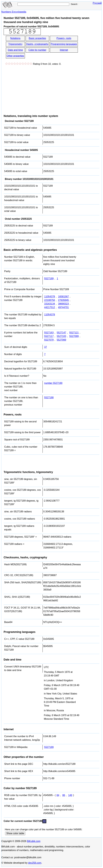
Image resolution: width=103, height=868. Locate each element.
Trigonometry (15, 44)
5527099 (74, 336)
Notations (15, 38)
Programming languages (64, 44)
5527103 (61, 336)
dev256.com (35, 863)
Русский (97, 3)
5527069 (61, 340)
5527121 (74, 333)
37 (46, 347)
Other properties (15, 56)
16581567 (63, 297)
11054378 (50, 297)
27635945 (63, 300)
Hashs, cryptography (37, 44)
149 (70, 795)
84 (58, 795)
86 (64, 795)
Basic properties (37, 38)
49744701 (63, 307)
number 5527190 (53, 383)
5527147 (61, 333)
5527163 (49, 333)
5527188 (49, 397)
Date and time (15, 50)
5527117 (49, 336)
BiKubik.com (34, 841)
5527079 (49, 340)
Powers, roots (64, 38)
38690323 (63, 304)
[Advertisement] (29, 88)
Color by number (37, 50)
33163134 (50, 304)
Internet (64, 50)
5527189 (49, 278)
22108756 (50, 300)
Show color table (15, 833)
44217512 (50, 307)
